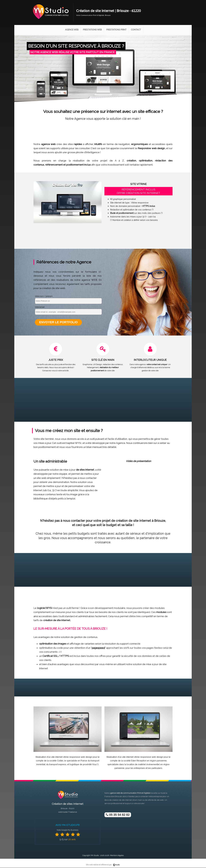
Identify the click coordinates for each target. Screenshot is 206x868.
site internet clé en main (132, 800)
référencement (54, 165)
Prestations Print (116, 30)
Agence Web (72, 30)
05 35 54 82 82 (118, 815)
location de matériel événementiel (143, 765)
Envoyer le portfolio (59, 322)
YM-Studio (95, 856)
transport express (58, 765)
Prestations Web (92, 30)
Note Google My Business (68, 830)
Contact (136, 30)
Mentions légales (117, 856)
